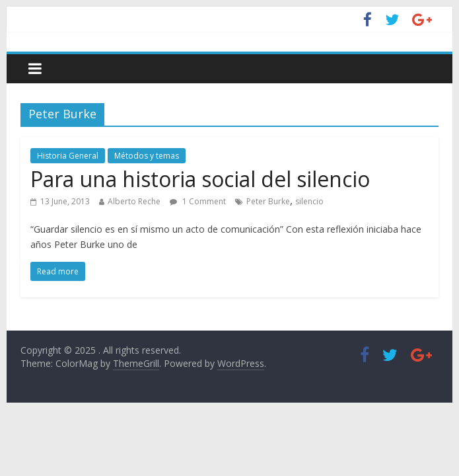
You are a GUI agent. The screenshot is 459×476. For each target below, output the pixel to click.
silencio (309, 201)
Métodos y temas (147, 156)
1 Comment (198, 201)
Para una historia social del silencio (200, 179)
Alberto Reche (134, 201)
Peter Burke (268, 201)
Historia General (68, 156)
